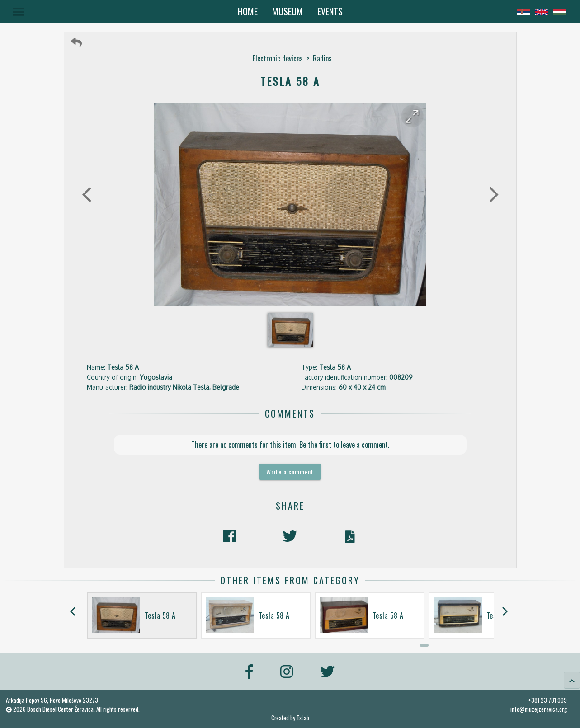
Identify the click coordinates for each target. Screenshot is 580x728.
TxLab (303, 718)
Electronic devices (278, 58)
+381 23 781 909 (547, 700)
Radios (322, 58)
